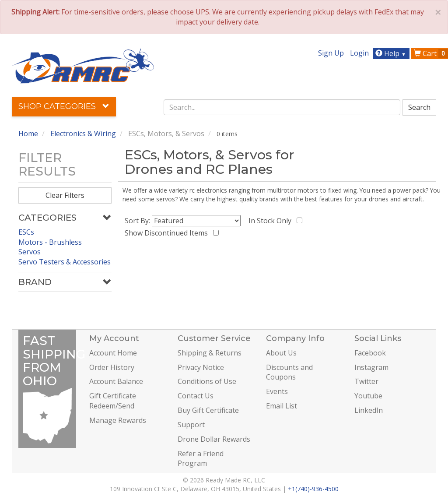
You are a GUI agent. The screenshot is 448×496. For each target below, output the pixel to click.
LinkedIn (369, 410)
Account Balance (116, 381)
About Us (281, 353)
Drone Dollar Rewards (214, 439)
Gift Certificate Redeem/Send (113, 401)
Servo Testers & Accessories (65, 262)
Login (359, 53)
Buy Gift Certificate (208, 410)
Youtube (368, 396)
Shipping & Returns (210, 353)
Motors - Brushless (50, 242)
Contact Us (196, 396)
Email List (282, 406)
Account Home (113, 353)
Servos (30, 252)
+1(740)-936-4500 (313, 489)
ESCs (26, 232)
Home (28, 134)
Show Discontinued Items (168, 233)
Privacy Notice (201, 367)
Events (277, 391)
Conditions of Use (207, 381)
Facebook (370, 353)
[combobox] (282, 107)
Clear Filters (65, 195)
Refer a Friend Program (201, 459)
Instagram (371, 367)
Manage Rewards (118, 420)
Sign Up (331, 53)
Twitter (366, 381)
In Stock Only (272, 221)
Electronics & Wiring (83, 134)
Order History (112, 367)
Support (191, 425)
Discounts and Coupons (289, 372)
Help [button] (392, 53)
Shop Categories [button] (64, 106)
